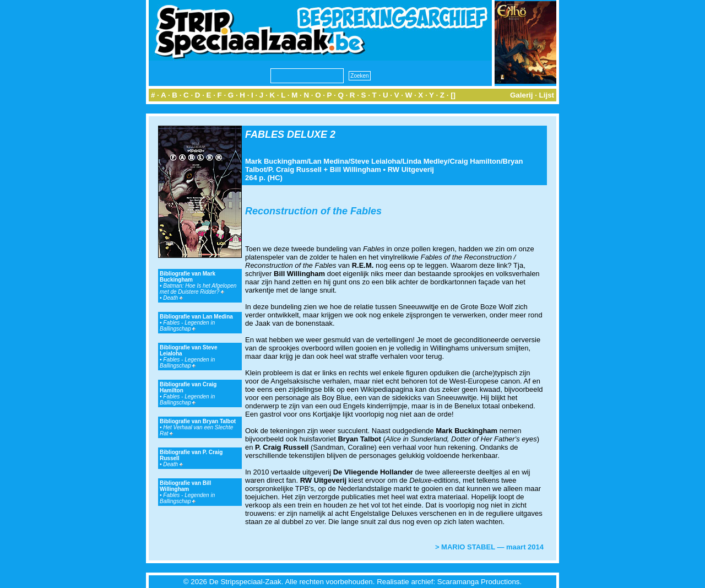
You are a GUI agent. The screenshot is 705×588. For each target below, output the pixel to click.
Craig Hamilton (475, 161)
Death (173, 298)
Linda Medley (425, 161)
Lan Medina (329, 161)
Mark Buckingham (276, 161)
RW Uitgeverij (411, 169)
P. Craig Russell (295, 169)
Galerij (522, 95)
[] (453, 95)
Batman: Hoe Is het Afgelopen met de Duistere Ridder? (198, 289)
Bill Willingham (356, 169)
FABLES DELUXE (286, 134)
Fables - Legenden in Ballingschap (187, 326)
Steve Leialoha (375, 161)
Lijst (547, 95)
